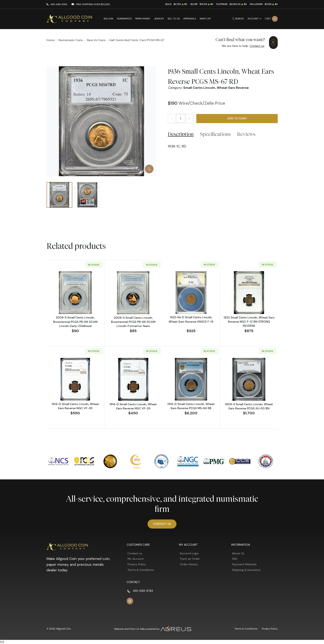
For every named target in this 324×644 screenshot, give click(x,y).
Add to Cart (237, 118)
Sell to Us (174, 19)
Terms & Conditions (141, 570)
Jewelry (159, 19)
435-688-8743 (59, 4)
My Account (136, 558)
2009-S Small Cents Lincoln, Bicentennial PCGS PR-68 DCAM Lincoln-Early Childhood (75, 322)
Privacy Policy (137, 564)
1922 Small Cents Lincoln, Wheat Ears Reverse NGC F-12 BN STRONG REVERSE (249, 322)
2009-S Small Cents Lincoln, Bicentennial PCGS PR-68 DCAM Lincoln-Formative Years (133, 322)
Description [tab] (181, 134)
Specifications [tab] (215, 134)
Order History (189, 564)
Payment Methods (244, 564)
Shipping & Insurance (246, 570)
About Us (238, 553)
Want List (205, 19)
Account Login (189, 553)
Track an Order (190, 558)
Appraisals (190, 19)
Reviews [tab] (246, 134)
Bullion (108, 19)
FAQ (235, 558)
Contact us (257, 46)
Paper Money (143, 19)
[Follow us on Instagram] (130, 601)
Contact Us (162, 524)
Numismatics (124, 19)
